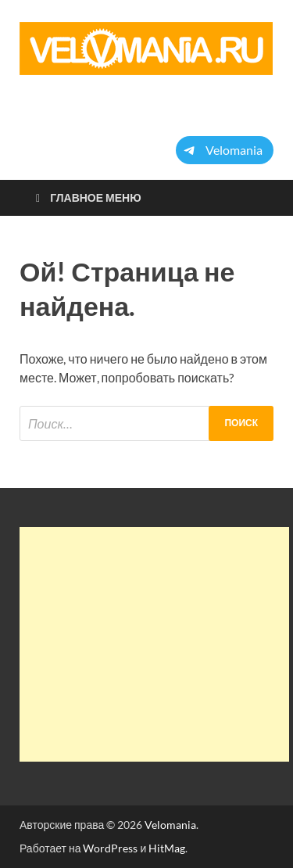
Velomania (170, 825)
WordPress (110, 848)
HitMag (167, 848)
